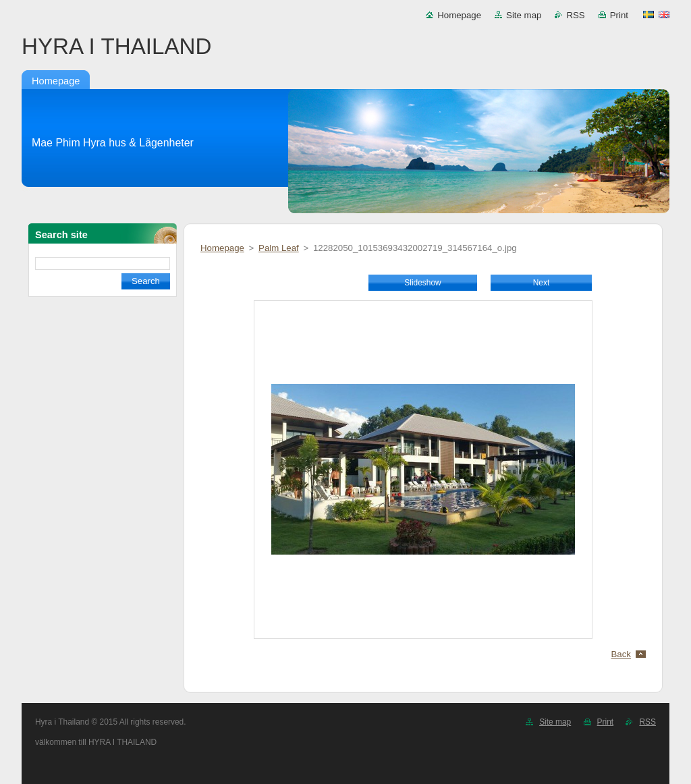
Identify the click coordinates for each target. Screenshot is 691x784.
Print (619, 15)
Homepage (459, 15)
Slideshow (422, 283)
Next (542, 283)
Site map (524, 15)
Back (621, 654)
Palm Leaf (279, 248)
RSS (575, 15)
